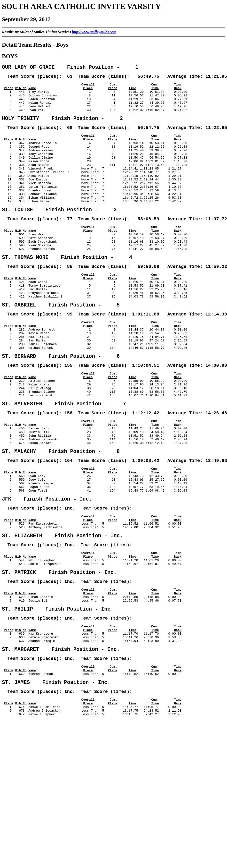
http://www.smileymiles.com (94, 32)
